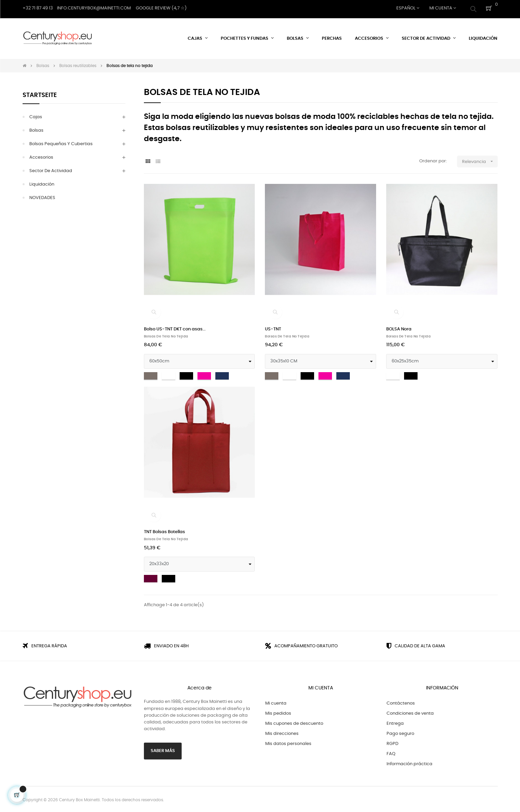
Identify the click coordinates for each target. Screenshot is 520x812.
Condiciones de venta (410, 712)
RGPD (392, 742)
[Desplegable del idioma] (408, 8)
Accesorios (41, 156)
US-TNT (273, 328)
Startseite (40, 94)
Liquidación (42, 183)
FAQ (391, 753)
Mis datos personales (288, 742)
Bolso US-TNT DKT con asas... (175, 328)
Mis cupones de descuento (294, 722)
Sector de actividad (51, 169)
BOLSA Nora (399, 328)
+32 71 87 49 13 (38, 8)
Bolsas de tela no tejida (166, 335)
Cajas (36, 115)
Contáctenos (401, 702)
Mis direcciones (282, 732)
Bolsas (36, 129)
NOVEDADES (42, 196)
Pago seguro (400, 732)
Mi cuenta (276, 702)
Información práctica (409, 763)
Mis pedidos (278, 712)
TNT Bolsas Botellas (164, 531)
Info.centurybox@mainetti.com (94, 8)
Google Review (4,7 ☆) (161, 8)
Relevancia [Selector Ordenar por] (480, 160)
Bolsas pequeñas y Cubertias (61, 142)
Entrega (395, 722)
